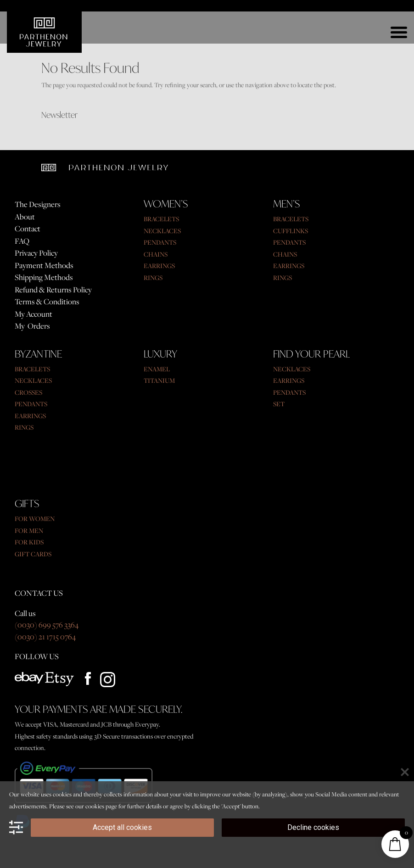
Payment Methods (44, 265)
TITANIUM (159, 381)
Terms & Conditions (47, 302)
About (25, 217)
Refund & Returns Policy (53, 290)
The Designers (38, 204)
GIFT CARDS (33, 554)
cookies (95, 806)
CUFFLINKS (291, 231)
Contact (28, 229)
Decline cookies (313, 827)
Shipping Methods (44, 277)
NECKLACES (162, 231)
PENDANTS (160, 242)
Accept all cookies (122, 827)
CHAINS (156, 254)
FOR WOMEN (35, 519)
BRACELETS (161, 219)
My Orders (32, 326)
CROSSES (28, 392)
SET (279, 404)
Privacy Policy (36, 253)
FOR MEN (29, 531)
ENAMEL (157, 369)
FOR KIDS (29, 542)
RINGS (153, 278)
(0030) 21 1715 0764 (45, 637)
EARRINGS (159, 266)
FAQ (22, 241)
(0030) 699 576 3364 (47, 625)
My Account (34, 314)
